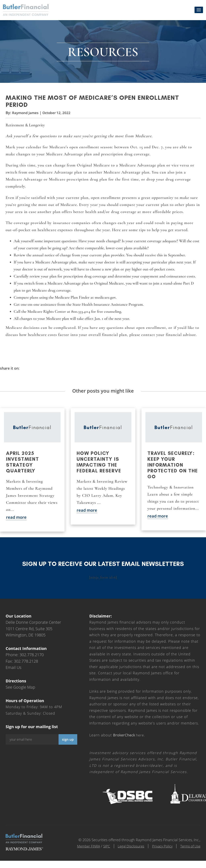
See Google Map (20, 690)
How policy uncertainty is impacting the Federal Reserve (99, 465)
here (130, 738)
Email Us (13, 670)
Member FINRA (82, 849)
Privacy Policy (160, 849)
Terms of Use (190, 849)
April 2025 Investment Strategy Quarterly (23, 465)
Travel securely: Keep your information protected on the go (173, 468)
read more (16, 520)
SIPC (101, 849)
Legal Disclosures (127, 849)
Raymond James (26, 115)
